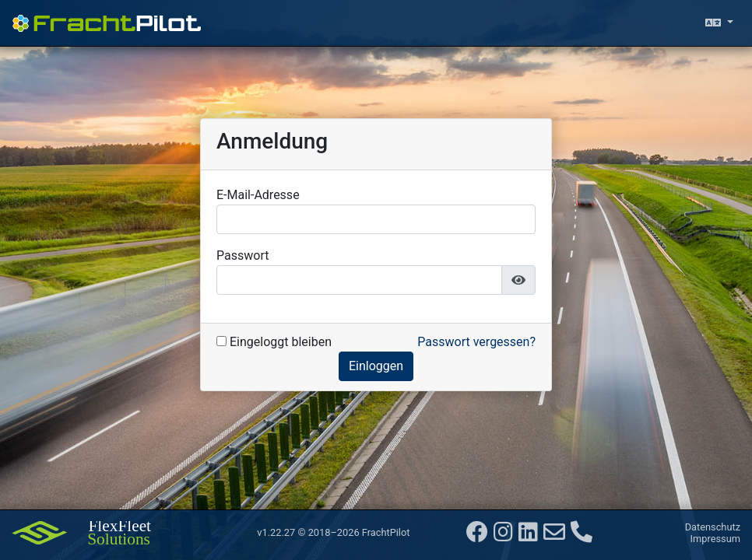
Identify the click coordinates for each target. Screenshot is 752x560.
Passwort (242, 255)
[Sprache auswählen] (719, 23)
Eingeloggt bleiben (274, 342)
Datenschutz (713, 527)
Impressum (715, 539)
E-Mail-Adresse (258, 195)
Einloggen (376, 366)
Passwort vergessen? (476, 342)
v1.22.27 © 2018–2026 (333, 532)
